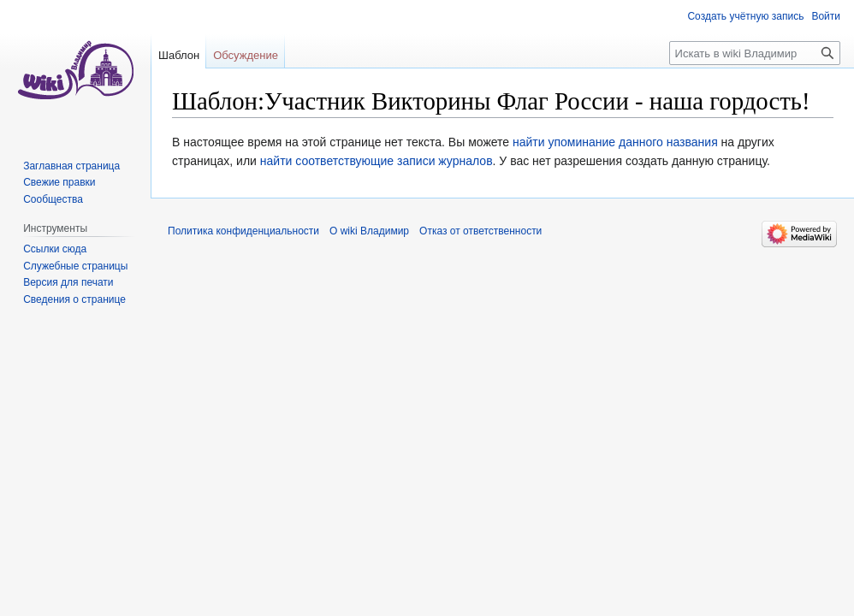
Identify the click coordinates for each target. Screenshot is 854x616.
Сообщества (53, 199)
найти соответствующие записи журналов (377, 161)
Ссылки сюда (55, 249)
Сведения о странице (74, 299)
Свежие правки (59, 182)
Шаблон (179, 55)
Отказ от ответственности (480, 231)
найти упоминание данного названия (615, 142)
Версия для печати (68, 282)
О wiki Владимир (369, 231)
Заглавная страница (71, 166)
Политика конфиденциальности (243, 231)
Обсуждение (246, 55)
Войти (826, 16)
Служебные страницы (75, 266)
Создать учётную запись (745, 16)
